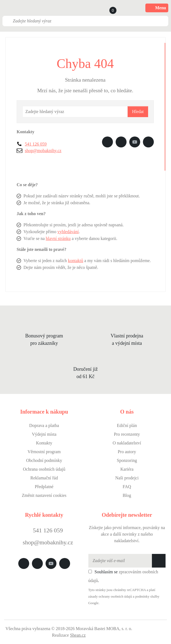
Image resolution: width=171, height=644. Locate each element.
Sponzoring (127, 460)
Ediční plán (127, 425)
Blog (127, 495)
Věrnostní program (44, 452)
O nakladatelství (127, 443)
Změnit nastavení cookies (44, 495)
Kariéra (127, 469)
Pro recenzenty (127, 434)
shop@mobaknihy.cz (43, 151)
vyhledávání (68, 232)
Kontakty (44, 443)
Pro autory (127, 452)
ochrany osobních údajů (115, 596)
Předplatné (44, 487)
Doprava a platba (44, 425)
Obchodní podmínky (44, 460)
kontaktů (76, 261)
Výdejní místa (44, 434)
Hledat (138, 112)
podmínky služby (147, 596)
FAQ (127, 487)
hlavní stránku (58, 238)
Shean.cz (78, 635)
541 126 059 (36, 144)
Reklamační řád (44, 478)
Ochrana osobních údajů (44, 469)
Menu (157, 8)
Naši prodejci (127, 478)
